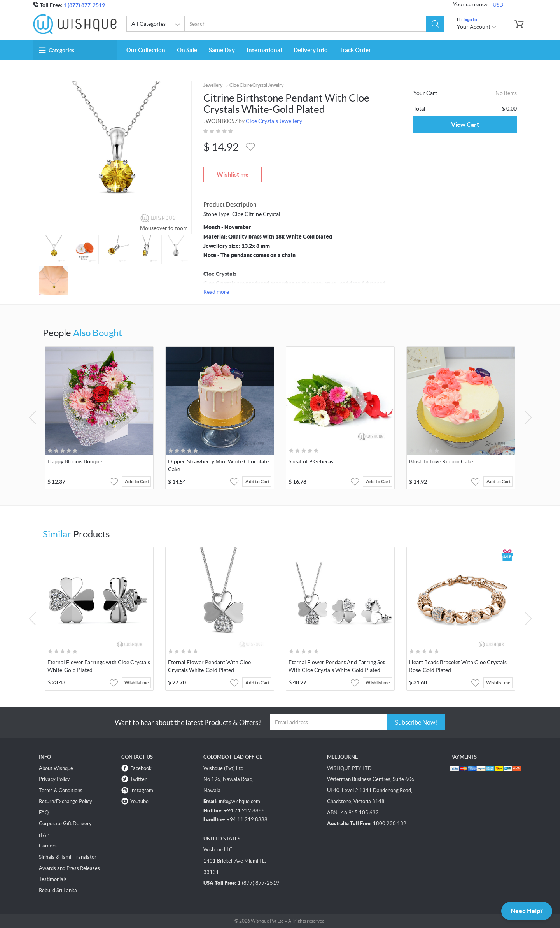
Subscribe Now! (416, 722)
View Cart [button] (465, 125)
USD (498, 5)
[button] (435, 24)
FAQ (44, 813)
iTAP (44, 835)
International (264, 50)
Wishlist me (233, 174)
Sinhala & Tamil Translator (68, 857)
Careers (48, 846)
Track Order (355, 50)
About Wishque (56, 768)
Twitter (138, 779)
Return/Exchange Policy (66, 801)
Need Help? (527, 911)
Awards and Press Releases (69, 868)
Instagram (142, 790)
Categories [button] (57, 50)
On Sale (187, 50)
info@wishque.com (240, 801)
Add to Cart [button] (137, 482)
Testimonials (53, 879)
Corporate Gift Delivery (65, 824)
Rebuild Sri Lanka (58, 890)
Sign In (470, 19)
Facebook (141, 768)
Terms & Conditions (61, 790)
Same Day (222, 50)
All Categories (157, 25)
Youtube (139, 801)
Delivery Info (311, 50)
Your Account (477, 27)
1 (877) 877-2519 (84, 5)
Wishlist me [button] (136, 683)
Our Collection (146, 50)
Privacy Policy (54, 779)
